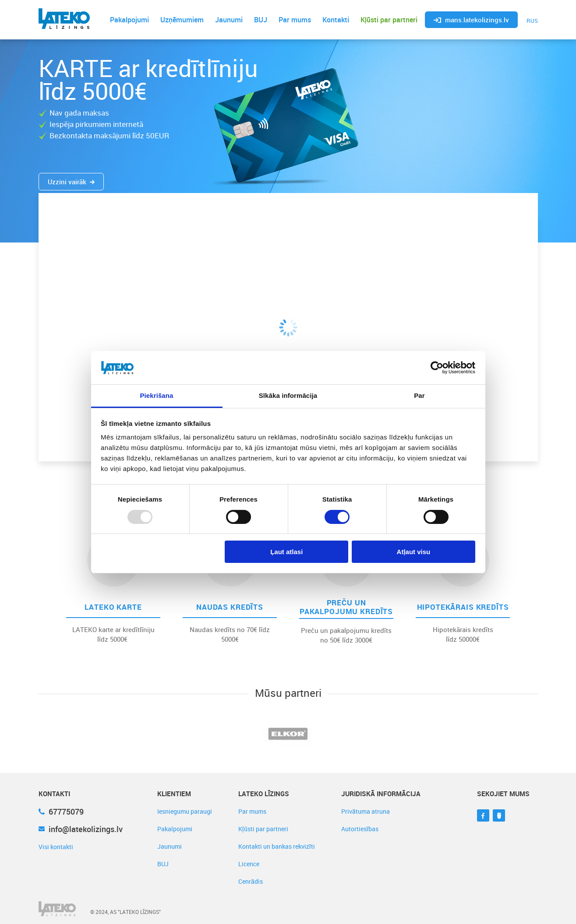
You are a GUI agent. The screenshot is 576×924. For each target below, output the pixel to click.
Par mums (295, 20)
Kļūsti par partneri (389, 20)
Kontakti (336, 20)
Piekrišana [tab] (156, 395)
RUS (532, 21)
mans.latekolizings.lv (471, 20)
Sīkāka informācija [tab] (288, 395)
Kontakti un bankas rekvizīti (277, 846)
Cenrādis (251, 881)
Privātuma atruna (366, 811)
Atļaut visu (414, 552)
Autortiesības (360, 829)
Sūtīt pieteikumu (458, 342)
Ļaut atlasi (286, 552)
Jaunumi (229, 20)
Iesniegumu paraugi (185, 811)
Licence (249, 864)
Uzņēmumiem (182, 20)
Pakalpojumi (129, 20)
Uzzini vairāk (71, 182)
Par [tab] (419, 395)
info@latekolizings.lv (81, 829)
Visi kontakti (56, 847)
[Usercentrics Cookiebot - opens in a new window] (437, 368)
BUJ (261, 20)
